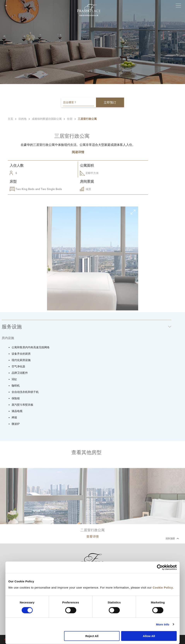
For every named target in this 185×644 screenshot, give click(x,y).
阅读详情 (78, 152)
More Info (163, 624)
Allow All (149, 636)
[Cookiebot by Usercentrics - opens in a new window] (160, 567)
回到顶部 (172, 538)
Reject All (92, 636)
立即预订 (110, 102)
